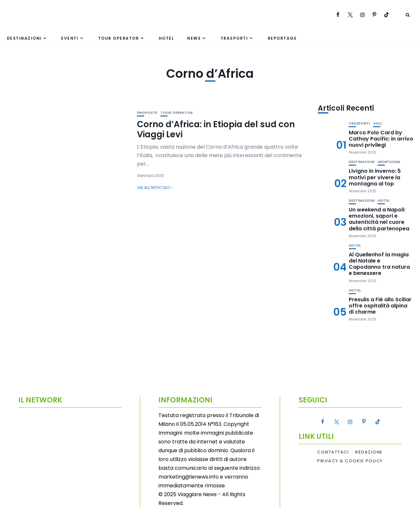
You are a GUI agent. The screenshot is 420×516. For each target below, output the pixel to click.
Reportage (282, 38)
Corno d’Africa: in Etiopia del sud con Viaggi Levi (216, 129)
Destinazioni (24, 38)
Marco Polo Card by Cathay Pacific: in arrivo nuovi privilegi (381, 139)
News (194, 38)
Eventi (70, 38)
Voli (377, 123)
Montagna (389, 162)
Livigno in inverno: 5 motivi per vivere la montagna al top (375, 177)
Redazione (369, 452)
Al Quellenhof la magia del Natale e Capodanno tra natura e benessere (379, 264)
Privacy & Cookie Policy (350, 461)
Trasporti (234, 38)
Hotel (167, 38)
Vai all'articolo (153, 188)
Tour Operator (119, 38)
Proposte (147, 113)
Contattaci (333, 452)
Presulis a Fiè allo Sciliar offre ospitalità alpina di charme (380, 306)
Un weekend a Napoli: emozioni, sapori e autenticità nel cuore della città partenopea (379, 219)
